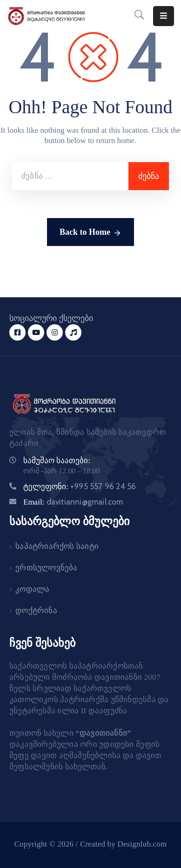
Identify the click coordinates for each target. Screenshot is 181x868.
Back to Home (90, 233)
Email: (73, 502)
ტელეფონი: (80, 487)
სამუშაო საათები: (57, 461)
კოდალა (32, 589)
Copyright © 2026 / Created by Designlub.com (91, 844)
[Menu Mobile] (164, 16)
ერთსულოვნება (46, 568)
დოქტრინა (36, 611)
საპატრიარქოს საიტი (57, 546)
